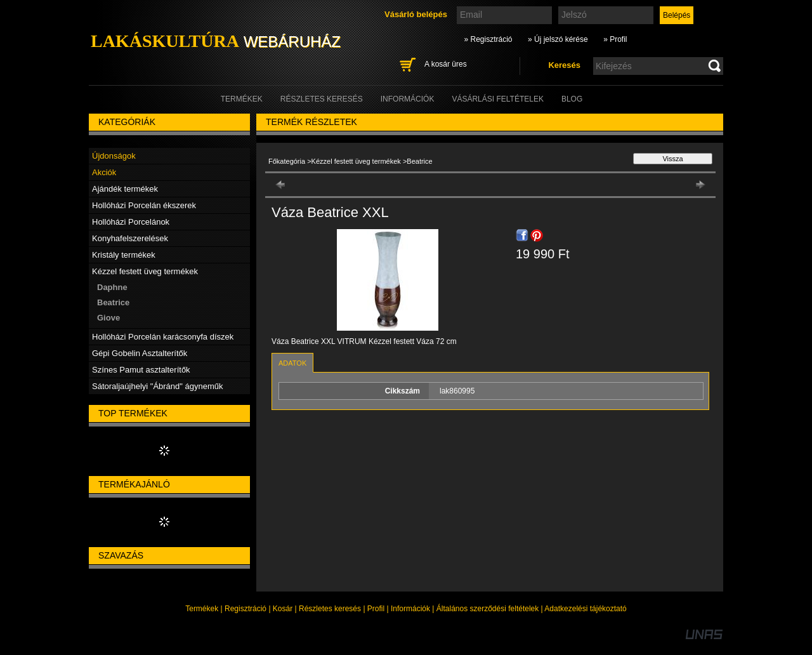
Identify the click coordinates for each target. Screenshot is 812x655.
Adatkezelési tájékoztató (585, 609)
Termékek (202, 609)
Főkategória (287, 161)
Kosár (283, 609)
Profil (376, 609)
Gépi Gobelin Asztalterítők (140, 353)
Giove (108, 318)
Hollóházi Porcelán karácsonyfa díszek (163, 337)
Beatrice (113, 302)
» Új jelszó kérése (558, 39)
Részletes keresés (330, 609)
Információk (410, 609)
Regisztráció (246, 609)
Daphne (112, 287)
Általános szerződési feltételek (488, 609)
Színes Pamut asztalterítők (141, 370)
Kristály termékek (124, 255)
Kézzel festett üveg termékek (357, 161)
